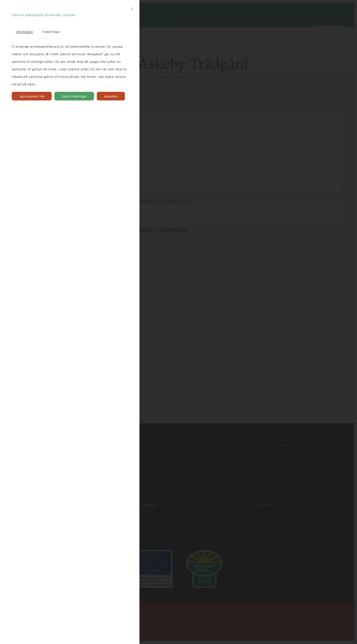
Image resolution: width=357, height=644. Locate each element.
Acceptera (111, 96)
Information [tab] (25, 32)
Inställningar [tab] (51, 32)
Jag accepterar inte (32, 96)
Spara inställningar (74, 96)
